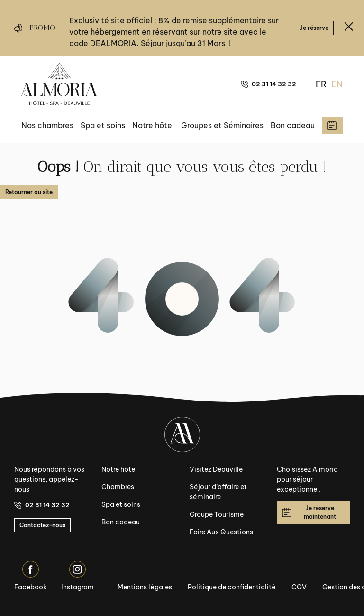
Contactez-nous (42, 525)
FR (321, 84)
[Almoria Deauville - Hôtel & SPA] (59, 84)
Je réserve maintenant (309, 512)
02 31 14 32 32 (268, 84)
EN (337, 84)
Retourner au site (29, 192)
